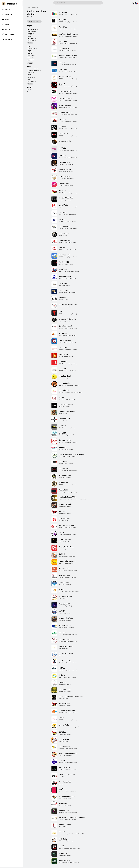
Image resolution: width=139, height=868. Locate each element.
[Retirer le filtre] (40, 21)
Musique (6, 25)
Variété (29, 79)
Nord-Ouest (31, 39)
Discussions (31, 81)
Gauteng (30, 28)
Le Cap (29, 50)
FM (28, 89)
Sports (6, 20)
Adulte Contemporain (33, 71)
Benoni (29, 57)
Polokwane (30, 61)
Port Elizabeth (31, 59)
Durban (29, 52)
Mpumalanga (31, 40)
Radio (29, 8)
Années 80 (30, 78)
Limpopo (30, 37)
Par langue (7, 39)
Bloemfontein (31, 56)
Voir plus (30, 43)
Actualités (7, 15)
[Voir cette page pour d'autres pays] (136, 3)
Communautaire (32, 69)
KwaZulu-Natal (32, 31)
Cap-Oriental (31, 35)
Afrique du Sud (35, 8)
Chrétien (30, 72)
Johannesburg (31, 48)
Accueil (6, 10)
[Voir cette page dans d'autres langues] (133, 3)
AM (28, 91)
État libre (30, 33)
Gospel (29, 74)
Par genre (7, 29)
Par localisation (9, 34)
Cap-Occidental (32, 30)
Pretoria (30, 54)
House (29, 76)
